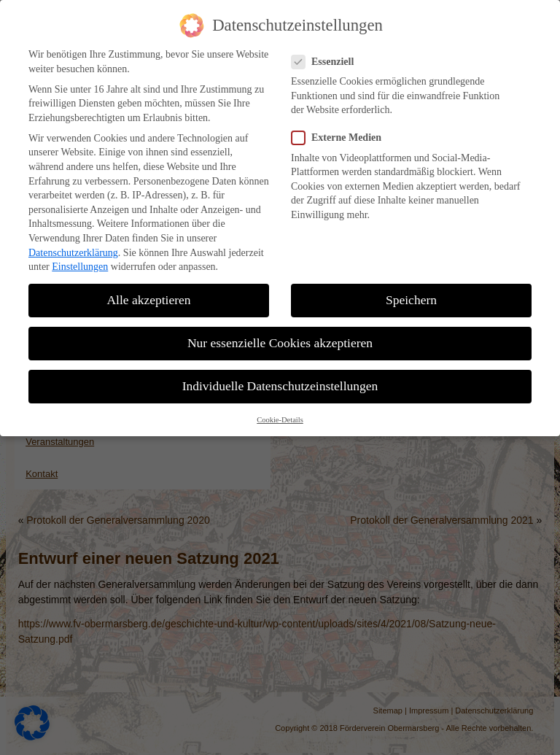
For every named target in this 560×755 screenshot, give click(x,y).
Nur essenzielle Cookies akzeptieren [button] (280, 336)
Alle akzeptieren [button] (148, 293)
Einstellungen (80, 259)
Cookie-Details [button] (280, 413)
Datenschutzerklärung (73, 245)
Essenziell (328, 54)
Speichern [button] (411, 293)
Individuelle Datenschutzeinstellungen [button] (280, 379)
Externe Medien (342, 130)
